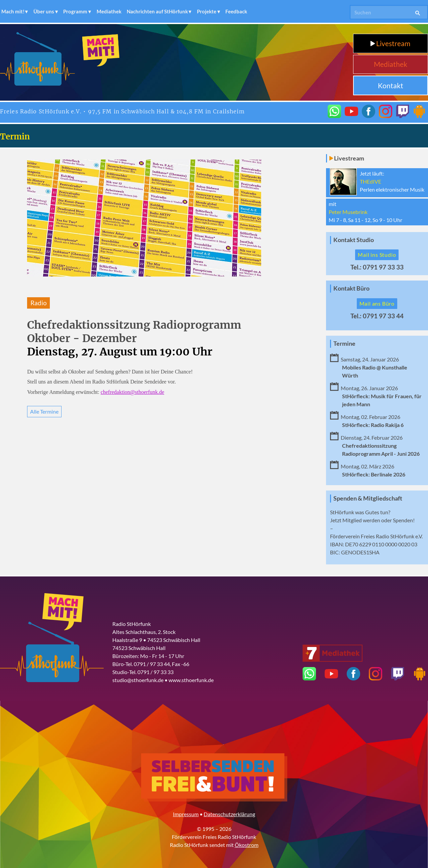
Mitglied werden (361, 520)
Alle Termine (44, 411)
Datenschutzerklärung (229, 814)
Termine (344, 344)
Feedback (236, 11)
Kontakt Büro (351, 288)
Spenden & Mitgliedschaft (368, 498)
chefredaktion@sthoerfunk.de (132, 392)
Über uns (44, 11)
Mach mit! (13, 11)
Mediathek (109, 11)
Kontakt (391, 85)
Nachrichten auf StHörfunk (157, 11)
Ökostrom (247, 845)
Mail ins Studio (377, 255)
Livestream (390, 43)
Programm (75, 11)
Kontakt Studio (354, 240)
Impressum (186, 814)
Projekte (207, 11)
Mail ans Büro (377, 303)
